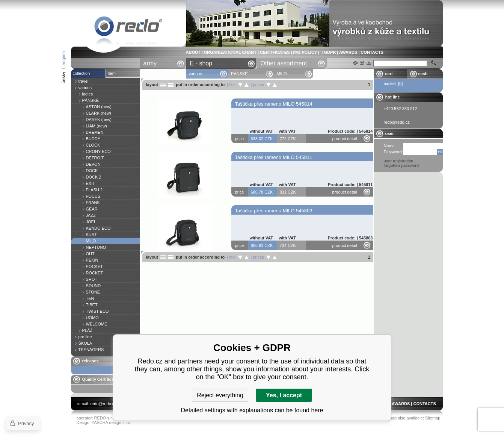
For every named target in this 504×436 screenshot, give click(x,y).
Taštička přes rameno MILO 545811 (274, 157)
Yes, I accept (284, 395)
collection (81, 73)
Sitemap (433, 418)
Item (112, 73)
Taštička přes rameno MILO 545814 (274, 104)
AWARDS (348, 52)
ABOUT (193, 52)
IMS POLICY (305, 52)
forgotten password (401, 165)
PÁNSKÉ (239, 74)
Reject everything (220, 395)
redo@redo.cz (103, 404)
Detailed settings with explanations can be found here (252, 410)
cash (423, 74)
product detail (345, 139)
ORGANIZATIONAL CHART (230, 52)
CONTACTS (372, 52)
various (195, 74)
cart (389, 74)
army (150, 63)
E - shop (201, 63)
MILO (128, 28)
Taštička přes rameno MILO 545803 (274, 211)
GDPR (330, 52)
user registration (399, 161)
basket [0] (393, 83)
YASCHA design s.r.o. (112, 422)
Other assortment (284, 63)
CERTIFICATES (275, 52)
